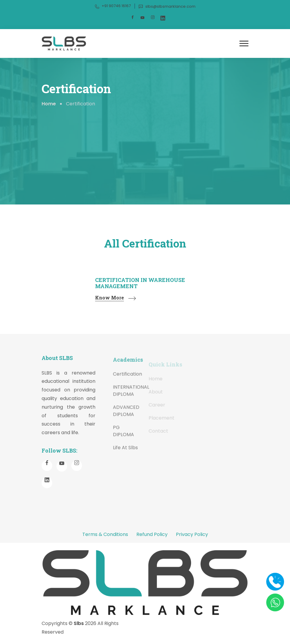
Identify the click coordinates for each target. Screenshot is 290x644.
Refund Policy (152, 534)
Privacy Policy (192, 534)
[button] (244, 43)
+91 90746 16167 (113, 6)
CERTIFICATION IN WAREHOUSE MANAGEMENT (140, 283)
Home (49, 104)
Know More (109, 298)
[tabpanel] (145, 295)
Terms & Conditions (105, 534)
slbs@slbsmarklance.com (167, 7)
